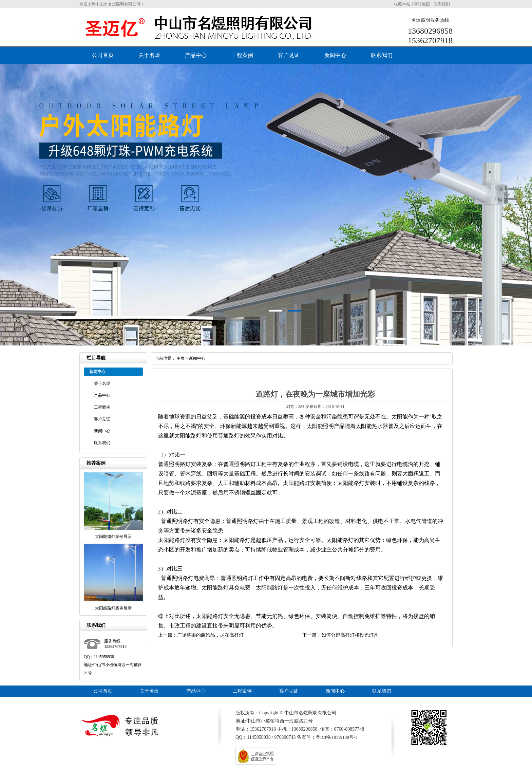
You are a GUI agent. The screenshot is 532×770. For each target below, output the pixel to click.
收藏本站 (402, 4)
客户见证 (289, 55)
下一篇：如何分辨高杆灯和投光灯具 (340, 635)
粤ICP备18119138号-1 (337, 737)
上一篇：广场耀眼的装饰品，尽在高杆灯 (201, 635)
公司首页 (103, 55)
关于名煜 (149, 55)
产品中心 (196, 55)
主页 (180, 358)
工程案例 (242, 55)
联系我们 (442, 4)
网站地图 (422, 4)
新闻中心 (335, 55)
